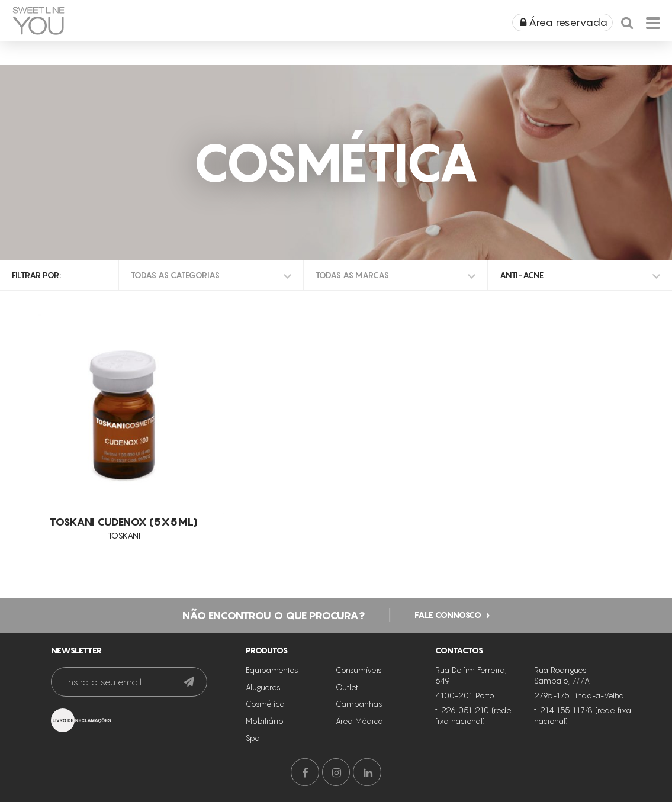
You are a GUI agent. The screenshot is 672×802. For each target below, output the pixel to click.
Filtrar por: (36, 275)
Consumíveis (359, 669)
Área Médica (359, 720)
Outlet (347, 686)
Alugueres (263, 686)
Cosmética (265, 703)
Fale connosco (448, 613)
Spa (253, 737)
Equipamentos (272, 669)
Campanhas (359, 703)
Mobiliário (265, 720)
